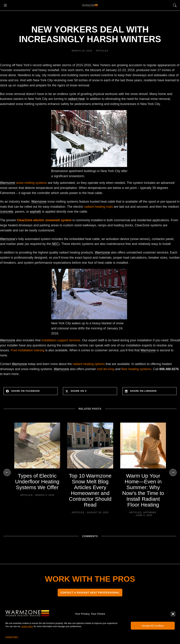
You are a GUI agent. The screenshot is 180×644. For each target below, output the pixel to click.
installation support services (61, 340)
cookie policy (27, 626)
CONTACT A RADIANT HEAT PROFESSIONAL (90, 593)
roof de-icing (106, 369)
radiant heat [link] (76, 99)
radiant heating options (89, 364)
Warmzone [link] (8, 183)
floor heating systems (136, 369)
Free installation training (28, 350)
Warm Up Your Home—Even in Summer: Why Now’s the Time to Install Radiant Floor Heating (143, 490)
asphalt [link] (35, 212)
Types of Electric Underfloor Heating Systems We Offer (37, 482)
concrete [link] (7, 212)
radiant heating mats (99, 207)
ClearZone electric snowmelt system (44, 220)
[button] (173, 614)
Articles (102, 51)
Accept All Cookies (153, 626)
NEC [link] (55, 244)
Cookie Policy (12, 637)
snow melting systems (31, 183)
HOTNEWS (150, 512)
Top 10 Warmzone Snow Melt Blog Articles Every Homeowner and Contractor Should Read (90, 490)
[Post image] (37, 446)
